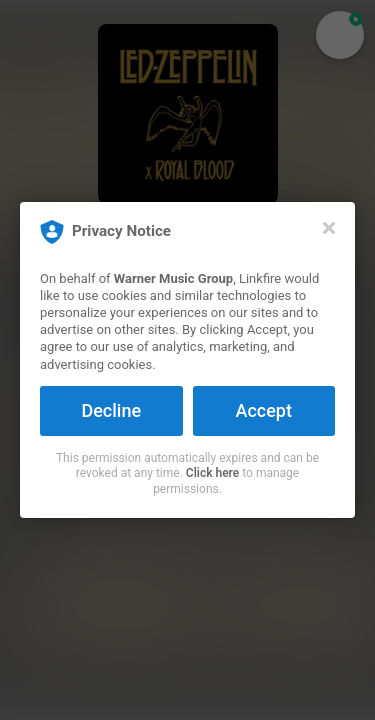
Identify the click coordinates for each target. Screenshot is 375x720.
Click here (212, 473)
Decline (111, 410)
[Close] (329, 228)
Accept (264, 410)
